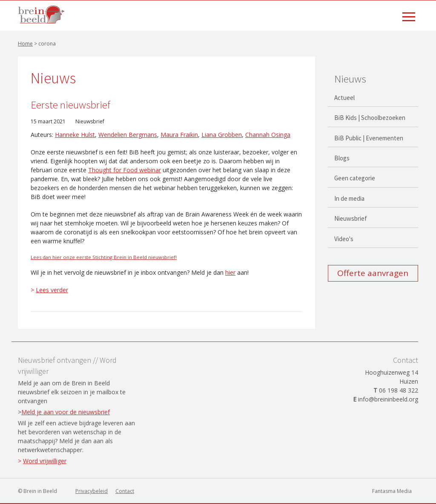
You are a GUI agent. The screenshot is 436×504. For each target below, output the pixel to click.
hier (230, 272)
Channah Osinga (268, 135)
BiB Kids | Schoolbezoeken (370, 118)
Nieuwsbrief (90, 121)
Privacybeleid (92, 491)
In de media (349, 198)
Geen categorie (355, 178)
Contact (125, 491)
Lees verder (52, 290)
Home (25, 44)
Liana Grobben (222, 135)
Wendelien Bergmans (128, 135)
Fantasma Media (392, 491)
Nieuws (350, 79)
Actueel (344, 98)
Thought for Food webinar (125, 170)
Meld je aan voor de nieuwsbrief (66, 412)
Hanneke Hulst (75, 135)
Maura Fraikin (179, 135)
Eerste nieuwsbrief (70, 105)
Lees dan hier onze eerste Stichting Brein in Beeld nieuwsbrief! (104, 257)
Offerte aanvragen (373, 273)
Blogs (342, 158)
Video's (344, 239)
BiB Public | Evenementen (369, 138)
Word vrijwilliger (45, 461)
